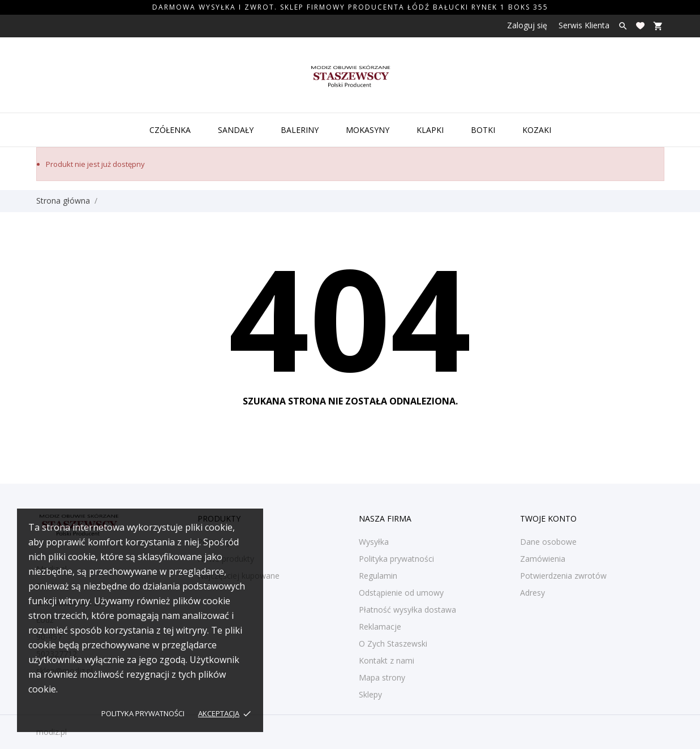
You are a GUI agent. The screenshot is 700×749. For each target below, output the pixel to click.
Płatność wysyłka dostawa (407, 610)
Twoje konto (548, 518)
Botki (483, 130)
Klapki (430, 130)
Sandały (236, 130)
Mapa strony (382, 677)
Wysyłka (374, 542)
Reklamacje (380, 627)
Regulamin (378, 576)
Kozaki (537, 130)
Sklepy (370, 694)
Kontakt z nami (386, 660)
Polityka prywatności (143, 713)
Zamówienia (543, 559)
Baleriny (300, 130)
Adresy (532, 593)
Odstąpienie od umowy (401, 593)
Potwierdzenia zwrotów (563, 576)
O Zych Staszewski (393, 643)
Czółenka (170, 130)
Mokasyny (368, 130)
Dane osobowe (548, 542)
